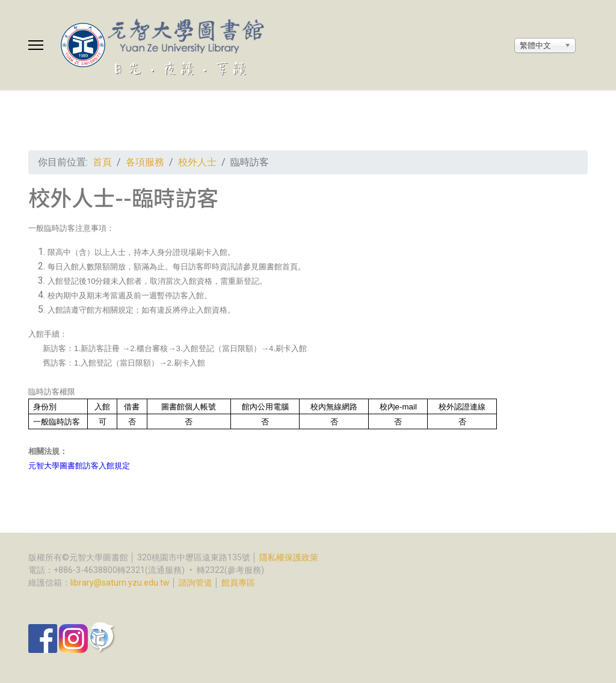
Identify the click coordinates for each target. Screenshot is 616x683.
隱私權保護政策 (289, 557)
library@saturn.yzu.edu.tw (120, 583)
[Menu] (36, 45)
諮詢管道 (196, 583)
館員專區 (238, 583)
